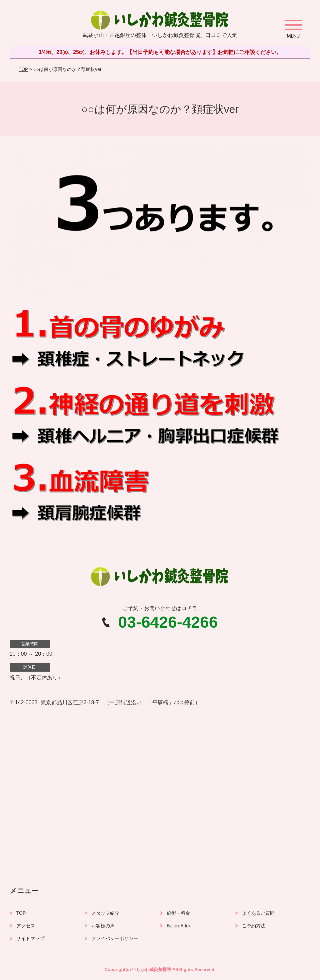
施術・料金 (178, 913)
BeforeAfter (178, 926)
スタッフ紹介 (105, 913)
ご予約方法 (254, 926)
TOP (23, 69)
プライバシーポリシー (115, 938)
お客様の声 (103, 926)
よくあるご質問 (258, 913)
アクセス (26, 926)
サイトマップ (30, 938)
